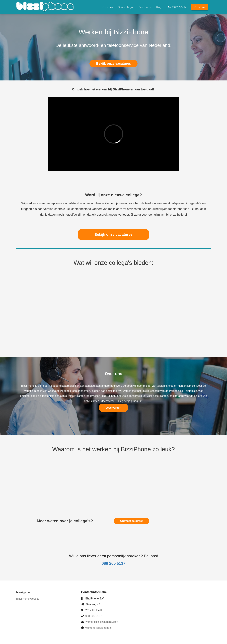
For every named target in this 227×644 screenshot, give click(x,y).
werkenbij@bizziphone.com (102, 622)
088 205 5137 (94, 616)
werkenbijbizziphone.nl (99, 628)
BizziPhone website (28, 599)
